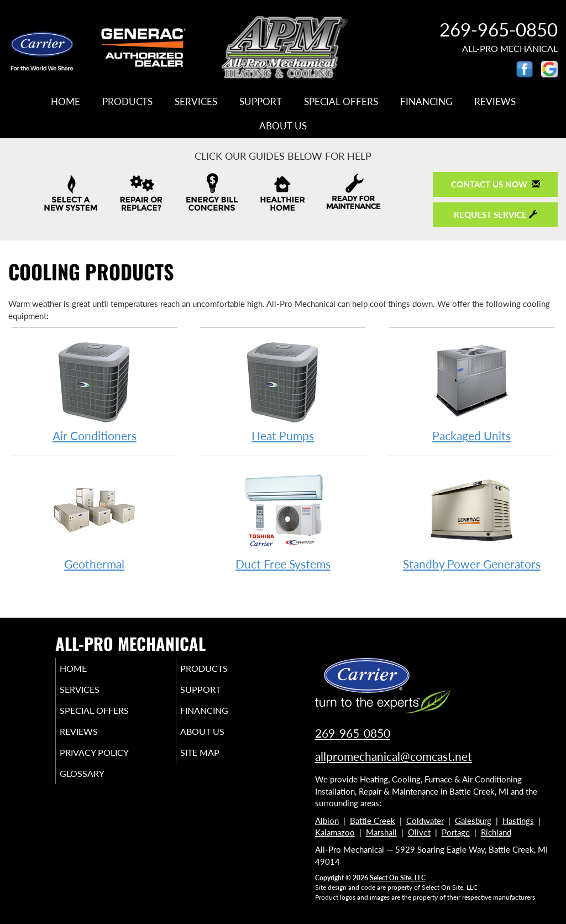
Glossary (97, 786)
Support (261, 102)
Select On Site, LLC (398, 878)
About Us (283, 126)
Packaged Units (471, 391)
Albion (327, 821)
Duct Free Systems (283, 519)
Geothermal (95, 519)
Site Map (215, 763)
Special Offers (341, 102)
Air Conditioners (95, 391)
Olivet (419, 832)
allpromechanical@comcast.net (394, 756)
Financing (426, 102)
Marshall (381, 832)
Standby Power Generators (471, 519)
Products (127, 102)
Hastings (518, 821)
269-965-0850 (353, 733)
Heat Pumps (283, 391)
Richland (496, 832)
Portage (456, 832)
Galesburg (473, 821)
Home (65, 102)
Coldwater (425, 821)
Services (196, 102)
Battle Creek (373, 821)
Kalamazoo (335, 832)
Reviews (495, 102)
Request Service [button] (496, 215)
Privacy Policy (111, 763)
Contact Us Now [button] (496, 184)
